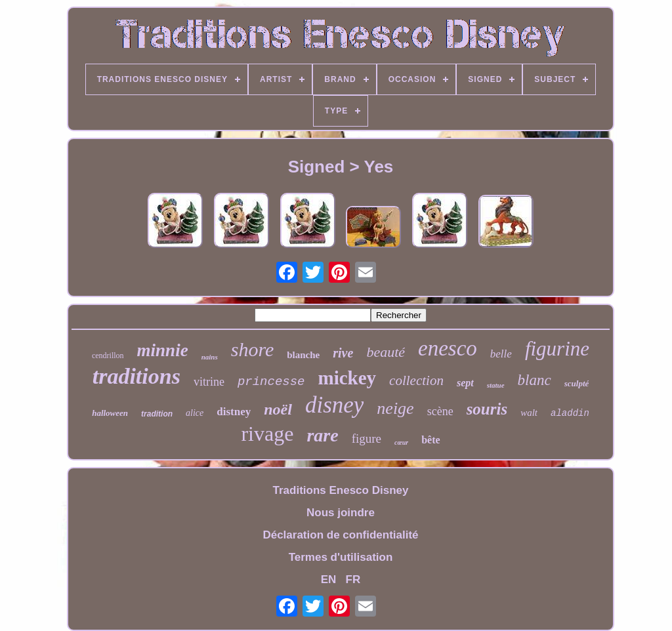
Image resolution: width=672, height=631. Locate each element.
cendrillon (108, 356)
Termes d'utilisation (341, 557)
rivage (267, 434)
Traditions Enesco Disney (341, 490)
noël (278, 409)
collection (416, 380)
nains (210, 357)
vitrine (209, 382)
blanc (535, 380)
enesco (448, 348)
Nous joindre (341, 513)
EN (329, 580)
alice (195, 413)
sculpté (577, 383)
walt (529, 413)
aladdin (570, 413)
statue (496, 385)
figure (367, 438)
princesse (271, 382)
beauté (386, 352)
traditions (136, 376)
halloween (110, 413)
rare (322, 435)
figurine (557, 349)
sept (465, 383)
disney (334, 405)
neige (395, 408)
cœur (401, 442)
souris (487, 409)
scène (440, 411)
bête (430, 440)
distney (234, 412)
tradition (157, 414)
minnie (163, 350)
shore (253, 349)
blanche (303, 355)
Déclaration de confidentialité (340, 535)
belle (501, 354)
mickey (347, 378)
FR (353, 580)
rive (343, 353)
